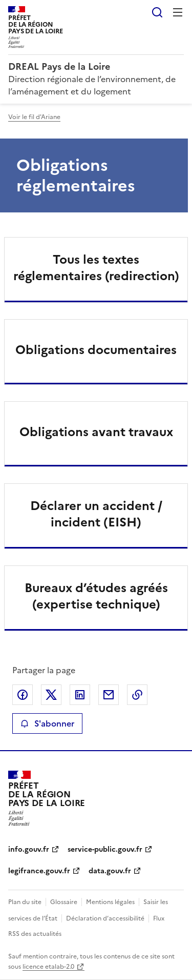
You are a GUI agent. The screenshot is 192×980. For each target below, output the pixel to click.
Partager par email (109, 695)
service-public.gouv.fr (105, 849)
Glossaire (64, 902)
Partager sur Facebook (23, 695)
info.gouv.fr (29, 849)
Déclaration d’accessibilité (105, 918)
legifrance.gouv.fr (39, 871)
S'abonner (47, 723)
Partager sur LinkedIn (80, 695)
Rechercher (157, 12)
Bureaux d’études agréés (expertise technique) (96, 596)
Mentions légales (110, 902)
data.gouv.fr (110, 871)
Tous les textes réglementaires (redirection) (96, 268)
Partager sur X (51, 695)
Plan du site (25, 902)
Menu (178, 12)
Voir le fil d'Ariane (34, 117)
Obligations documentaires (96, 350)
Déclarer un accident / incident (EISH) (96, 514)
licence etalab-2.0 (48, 967)
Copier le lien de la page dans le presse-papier (137, 695)
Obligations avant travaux (96, 432)
